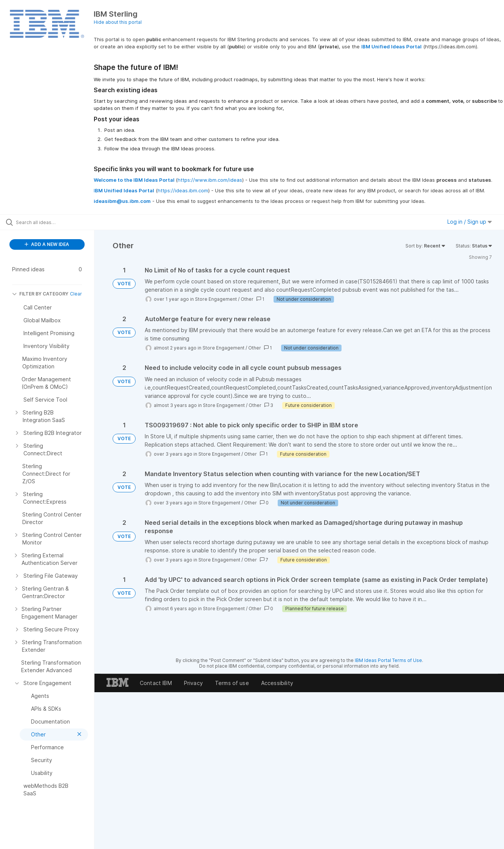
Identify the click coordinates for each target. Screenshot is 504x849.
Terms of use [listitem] (232, 683)
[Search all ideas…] (60, 222)
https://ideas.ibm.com (183, 190)
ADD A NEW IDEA (47, 244)
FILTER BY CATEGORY (40, 294)
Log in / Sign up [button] (470, 222)
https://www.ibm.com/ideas (210, 180)
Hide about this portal (118, 22)
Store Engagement (216, 299)
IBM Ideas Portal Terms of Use (388, 660)
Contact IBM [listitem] (156, 683)
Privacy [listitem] (193, 683)
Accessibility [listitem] (277, 683)
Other (247, 299)
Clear (76, 294)
